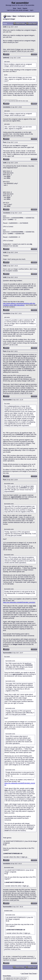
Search (19, 8)
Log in (31, 10)
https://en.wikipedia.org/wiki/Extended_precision (19, 602)
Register (25, 8)
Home (15, 8)
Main (14, 16)
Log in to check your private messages (18, 10)
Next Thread (33, 973)
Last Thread (25, 973)
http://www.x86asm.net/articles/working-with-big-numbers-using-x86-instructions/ (19, 304)
